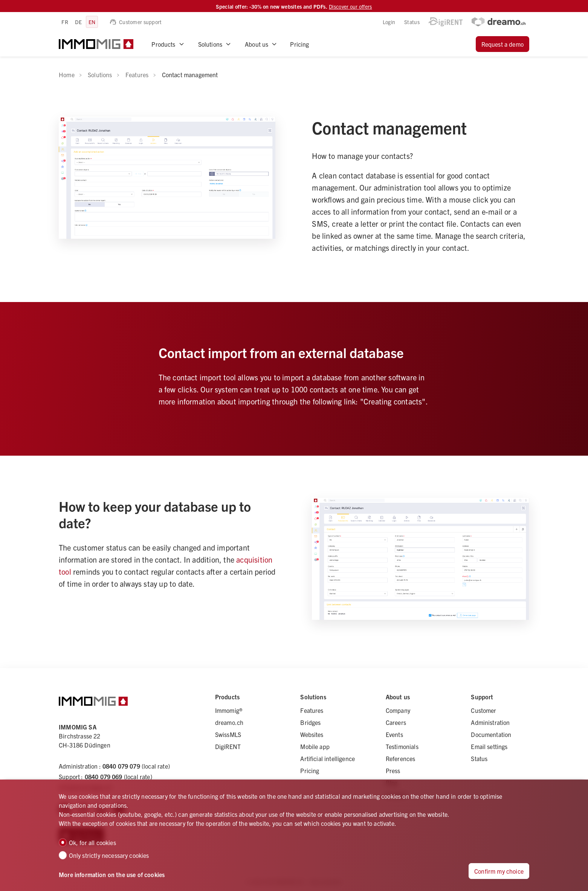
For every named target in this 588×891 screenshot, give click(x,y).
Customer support (135, 22)
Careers (396, 722)
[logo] (96, 44)
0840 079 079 (121, 766)
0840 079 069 (104, 777)
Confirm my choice (499, 871)
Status (412, 22)
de (78, 22)
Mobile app (315, 746)
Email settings (489, 746)
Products (163, 44)
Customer (483, 710)
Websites (312, 734)
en (92, 22)
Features (312, 710)
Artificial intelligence (328, 758)
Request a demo (502, 44)
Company (398, 710)
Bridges (310, 722)
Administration (490, 722)
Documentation (491, 734)
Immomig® (229, 710)
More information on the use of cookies (112, 874)
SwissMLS (228, 734)
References (401, 758)
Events (394, 734)
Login (389, 22)
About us (257, 44)
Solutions (210, 44)
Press (393, 770)
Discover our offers (350, 6)
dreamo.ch (229, 722)
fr (65, 22)
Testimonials (402, 746)
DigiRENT (228, 746)
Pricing (299, 44)
